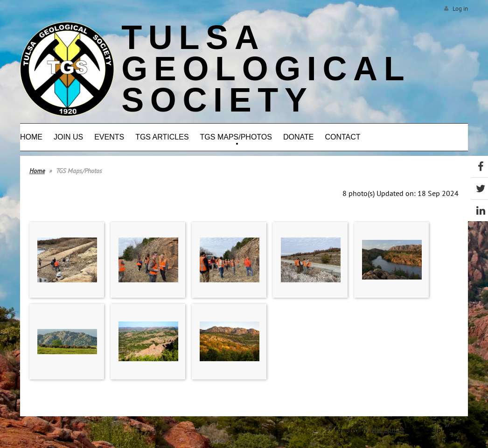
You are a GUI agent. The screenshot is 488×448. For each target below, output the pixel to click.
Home (37, 171)
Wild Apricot (387, 430)
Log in (460, 9)
